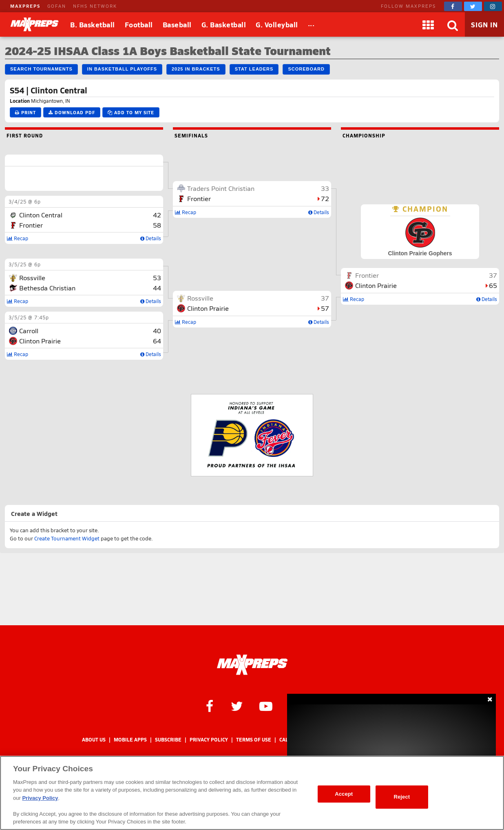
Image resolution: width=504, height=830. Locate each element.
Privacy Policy (209, 740)
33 (325, 188)
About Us (94, 740)
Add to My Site (131, 112)
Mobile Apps (130, 740)
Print (25, 112)
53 (157, 278)
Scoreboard (306, 69)
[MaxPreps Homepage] (252, 665)
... (311, 23)
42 (157, 215)
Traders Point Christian (221, 188)
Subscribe (168, 740)
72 (325, 198)
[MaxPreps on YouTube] (266, 706)
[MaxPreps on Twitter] (473, 6)
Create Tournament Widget (67, 538)
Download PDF (72, 112)
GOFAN (57, 6)
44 (157, 288)
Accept (344, 794)
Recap (18, 238)
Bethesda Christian (47, 288)
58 (157, 225)
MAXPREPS (25, 6)
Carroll (29, 331)
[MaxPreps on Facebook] (453, 6)
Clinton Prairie (40, 341)
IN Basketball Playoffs (122, 69)
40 (157, 331)
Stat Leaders (254, 69)
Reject (402, 797)
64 (157, 341)
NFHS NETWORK (95, 6)
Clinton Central (41, 215)
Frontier (31, 225)
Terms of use (254, 740)
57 (325, 308)
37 (325, 298)
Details (151, 238)
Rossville (32, 278)
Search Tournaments (41, 69)
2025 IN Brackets (196, 69)
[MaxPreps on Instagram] (493, 6)
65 (493, 285)
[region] (252, 793)
